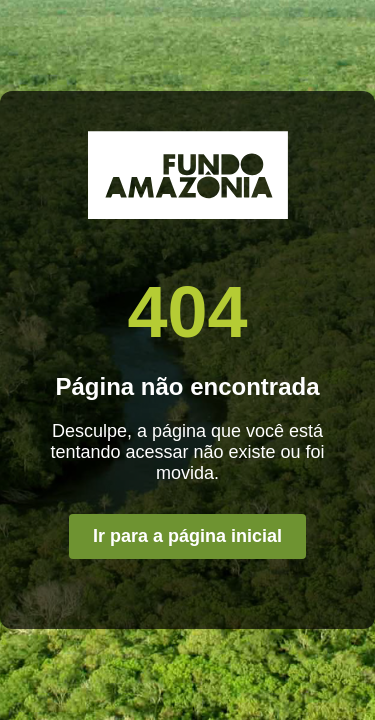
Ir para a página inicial (187, 536)
